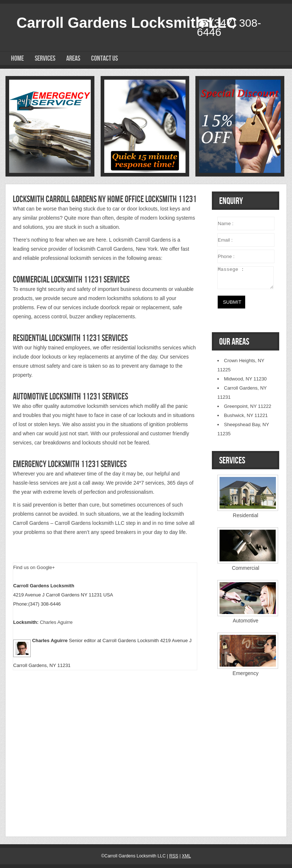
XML (186, 856)
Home (17, 58)
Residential (245, 515)
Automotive (246, 621)
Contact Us (104, 58)
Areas (73, 58)
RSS (174, 856)
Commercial (246, 568)
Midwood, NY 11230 (245, 379)
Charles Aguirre (56, 622)
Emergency (246, 673)
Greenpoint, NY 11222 (248, 406)
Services (45, 58)
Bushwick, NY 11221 (246, 415)
